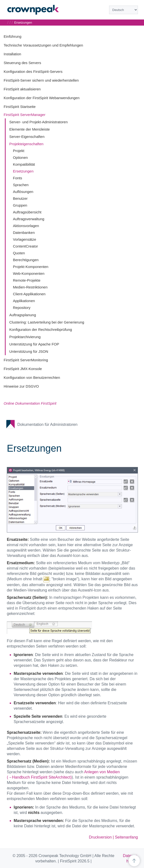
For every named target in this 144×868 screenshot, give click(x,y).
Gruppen (20, 205)
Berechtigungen (26, 260)
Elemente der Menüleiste (30, 129)
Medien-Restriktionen (30, 287)
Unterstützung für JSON (29, 351)
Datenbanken (24, 233)
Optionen (20, 157)
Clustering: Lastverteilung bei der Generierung (47, 322)
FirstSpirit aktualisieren (22, 89)
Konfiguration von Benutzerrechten (32, 377)
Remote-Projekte (27, 280)
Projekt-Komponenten (31, 267)
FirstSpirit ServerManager (25, 115)
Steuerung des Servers (22, 63)
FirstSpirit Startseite (20, 107)
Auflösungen (23, 192)
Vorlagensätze (25, 239)
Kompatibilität (24, 164)
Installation (12, 54)
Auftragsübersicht (27, 212)
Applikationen (24, 301)
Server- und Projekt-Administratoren (38, 122)
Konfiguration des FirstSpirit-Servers (33, 72)
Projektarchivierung (25, 337)
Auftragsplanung (23, 315)
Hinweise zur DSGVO (21, 386)
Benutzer (20, 198)
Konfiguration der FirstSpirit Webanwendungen (42, 98)
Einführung (13, 36)
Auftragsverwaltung (29, 219)
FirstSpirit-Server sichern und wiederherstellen (41, 80)
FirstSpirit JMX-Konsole (23, 369)
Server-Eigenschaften (27, 137)
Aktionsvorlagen (26, 226)
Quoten (19, 253)
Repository (22, 308)
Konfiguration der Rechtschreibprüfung (41, 329)
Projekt (19, 151)
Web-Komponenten (29, 273)
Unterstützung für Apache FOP (34, 344)
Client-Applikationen (29, 294)
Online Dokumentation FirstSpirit (30, 403)
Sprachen (21, 185)
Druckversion (100, 837)
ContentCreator (26, 246)
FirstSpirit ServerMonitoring (26, 360)
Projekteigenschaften (26, 144)
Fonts (18, 178)
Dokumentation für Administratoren (47, 424)
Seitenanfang (126, 837)
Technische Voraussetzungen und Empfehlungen (43, 45)
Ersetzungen (23, 171)
